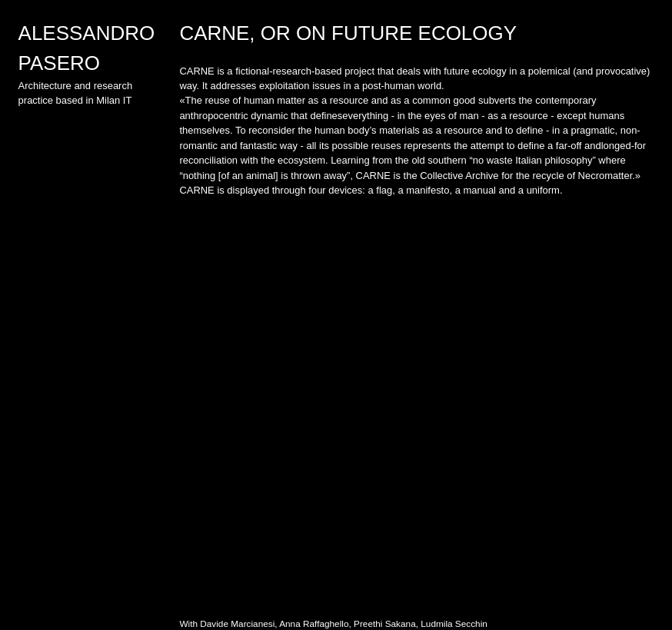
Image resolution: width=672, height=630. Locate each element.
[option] (416, 403)
